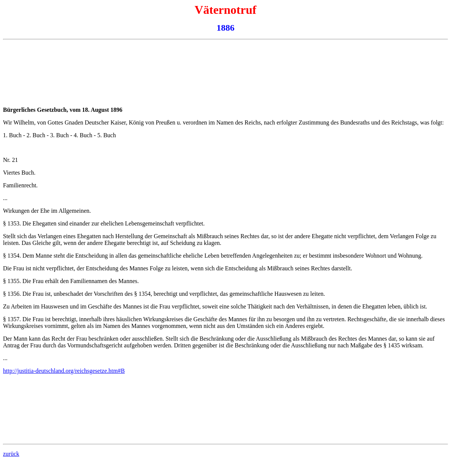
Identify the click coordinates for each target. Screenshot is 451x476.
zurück (11, 454)
